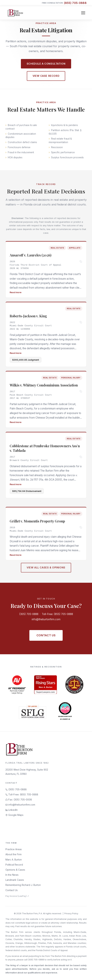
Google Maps (14, 815)
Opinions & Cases (15, 870)
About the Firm (13, 854)
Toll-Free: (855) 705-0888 (57, 614)
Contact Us (46, 635)
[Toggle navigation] (83, 13)
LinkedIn (12, 810)
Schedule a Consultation (46, 64)
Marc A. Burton (14, 860)
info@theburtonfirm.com (46, 619)
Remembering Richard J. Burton (23, 885)
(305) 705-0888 (29, 614)
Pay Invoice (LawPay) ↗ (17, 896)
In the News (12, 875)
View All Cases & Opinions (46, 570)
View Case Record (46, 76)
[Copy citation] (81, 262)
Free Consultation (64, 3)
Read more (16, 293)
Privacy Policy (71, 913)
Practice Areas (14, 849)
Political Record (14, 865)
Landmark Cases (15, 880)
